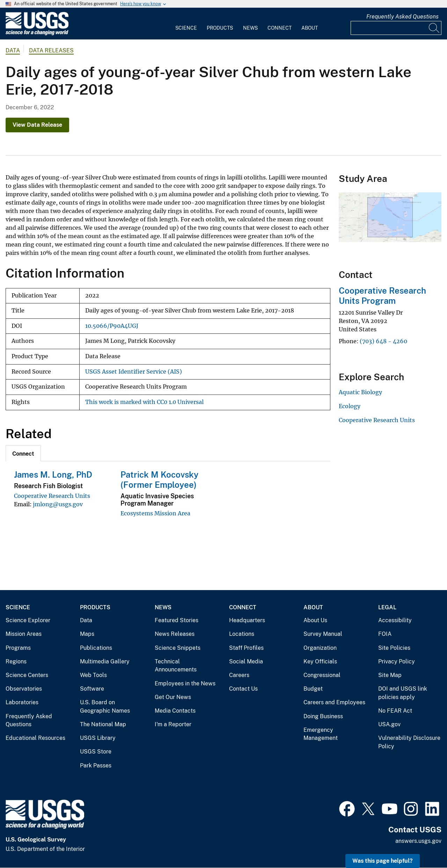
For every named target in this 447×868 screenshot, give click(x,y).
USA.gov (389, 724)
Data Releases (51, 50)
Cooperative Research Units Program (382, 296)
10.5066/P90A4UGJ (112, 326)
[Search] (434, 28)
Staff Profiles (246, 648)
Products (220, 28)
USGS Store (96, 752)
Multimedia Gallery (105, 661)
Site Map (390, 675)
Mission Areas (24, 634)
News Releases (175, 634)
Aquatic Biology (360, 392)
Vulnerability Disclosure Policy (409, 742)
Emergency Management (321, 734)
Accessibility (395, 620)
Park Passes (96, 766)
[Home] (37, 34)
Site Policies (394, 648)
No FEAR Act (395, 711)
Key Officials (320, 661)
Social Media (246, 661)
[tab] (23, 453)
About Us (315, 620)
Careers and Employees (334, 702)
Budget (313, 689)
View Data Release (37, 125)
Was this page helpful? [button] (383, 861)
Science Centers (27, 675)
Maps (87, 634)
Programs (18, 648)
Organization (320, 648)
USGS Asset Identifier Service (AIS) (134, 372)
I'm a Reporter (173, 724)
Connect (280, 28)
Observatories (24, 689)
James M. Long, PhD (53, 475)
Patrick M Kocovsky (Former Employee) (159, 480)
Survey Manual (323, 634)
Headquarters (247, 620)
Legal (387, 607)
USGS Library (98, 738)
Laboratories (22, 702)
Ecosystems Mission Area (155, 513)
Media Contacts (175, 711)
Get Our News (173, 697)
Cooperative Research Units (52, 496)
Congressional (322, 675)
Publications (96, 648)
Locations (242, 634)
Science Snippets (178, 648)
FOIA (385, 634)
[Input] (396, 28)
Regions (16, 661)
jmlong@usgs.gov (58, 504)
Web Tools (93, 675)
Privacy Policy (397, 661)
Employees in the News (185, 683)
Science (186, 28)
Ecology (350, 406)
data (13, 50)
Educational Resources (35, 738)
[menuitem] (186, 24)
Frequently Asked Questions (402, 17)
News (250, 28)
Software (92, 689)
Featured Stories (177, 620)
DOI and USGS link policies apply (403, 693)
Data (86, 620)
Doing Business (323, 716)
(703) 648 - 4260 (383, 341)
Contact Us (243, 689)
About (310, 28)
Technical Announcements (176, 666)
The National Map (103, 724)
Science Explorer (28, 620)
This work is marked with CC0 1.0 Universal (144, 402)
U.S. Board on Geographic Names (105, 707)
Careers (239, 675)
